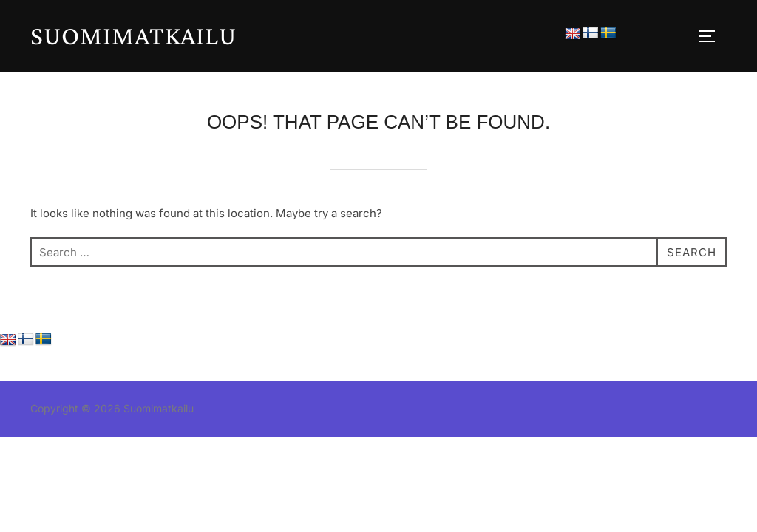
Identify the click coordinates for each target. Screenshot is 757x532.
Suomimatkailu (133, 35)
